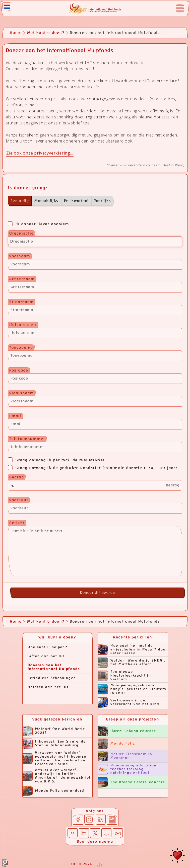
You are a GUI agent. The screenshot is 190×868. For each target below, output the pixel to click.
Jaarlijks (103, 201)
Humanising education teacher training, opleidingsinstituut (127, 769)
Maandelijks (46, 201)
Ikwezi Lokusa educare (127, 731)
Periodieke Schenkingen (52, 678)
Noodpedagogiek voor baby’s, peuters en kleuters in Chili (132, 689)
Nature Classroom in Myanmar (125, 756)
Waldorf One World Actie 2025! (54, 731)
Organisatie (22, 234)
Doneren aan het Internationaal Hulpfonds (54, 667)
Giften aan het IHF (47, 656)
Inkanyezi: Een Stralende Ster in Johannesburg (54, 744)
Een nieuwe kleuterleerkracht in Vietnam (125, 676)
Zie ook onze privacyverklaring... (40, 153)
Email (15, 416)
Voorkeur (19, 500)
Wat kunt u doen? (46, 33)
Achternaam (22, 279)
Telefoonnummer (27, 439)
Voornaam (20, 256)
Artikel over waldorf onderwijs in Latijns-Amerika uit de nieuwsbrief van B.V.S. (57, 776)
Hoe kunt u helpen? (48, 647)
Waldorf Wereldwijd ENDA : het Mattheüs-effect (132, 663)
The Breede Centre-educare (132, 782)
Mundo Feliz (117, 744)
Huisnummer (23, 325)
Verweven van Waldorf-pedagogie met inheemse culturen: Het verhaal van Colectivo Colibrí (55, 759)
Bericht (17, 523)
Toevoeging (21, 348)
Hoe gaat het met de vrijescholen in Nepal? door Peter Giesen (133, 650)
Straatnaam (22, 302)
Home (16, 33)
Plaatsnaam (22, 393)
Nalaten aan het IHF (49, 687)
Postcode (19, 371)
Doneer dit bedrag (98, 593)
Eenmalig (20, 201)
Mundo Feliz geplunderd (53, 791)
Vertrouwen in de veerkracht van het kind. (129, 703)
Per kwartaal (76, 201)
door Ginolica (5, 849)
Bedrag (17, 477)
